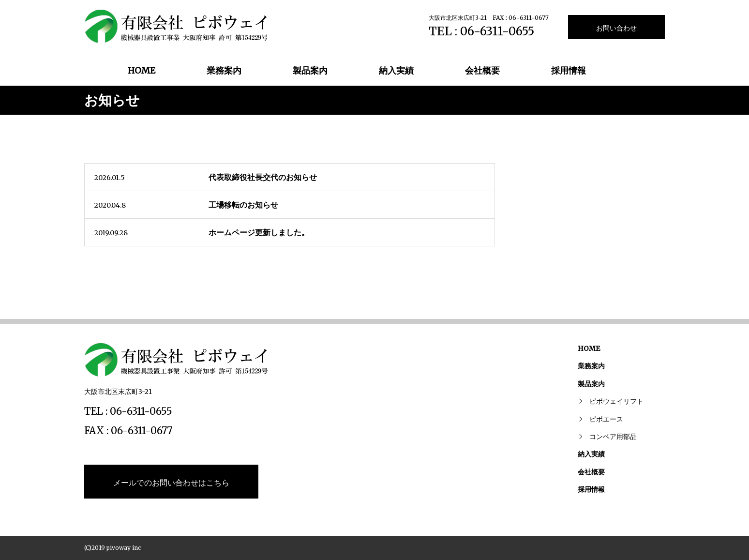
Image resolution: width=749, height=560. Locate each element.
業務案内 (224, 70)
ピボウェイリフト (616, 401)
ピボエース (606, 419)
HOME (142, 70)
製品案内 (310, 70)
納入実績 (396, 70)
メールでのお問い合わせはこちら (171, 483)
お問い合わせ (616, 28)
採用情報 (569, 70)
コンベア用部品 (613, 437)
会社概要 (482, 70)
